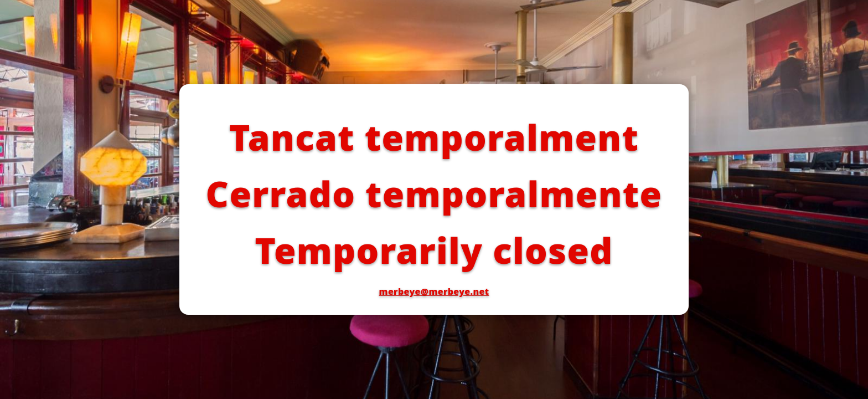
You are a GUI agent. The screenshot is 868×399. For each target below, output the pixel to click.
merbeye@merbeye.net (434, 291)
